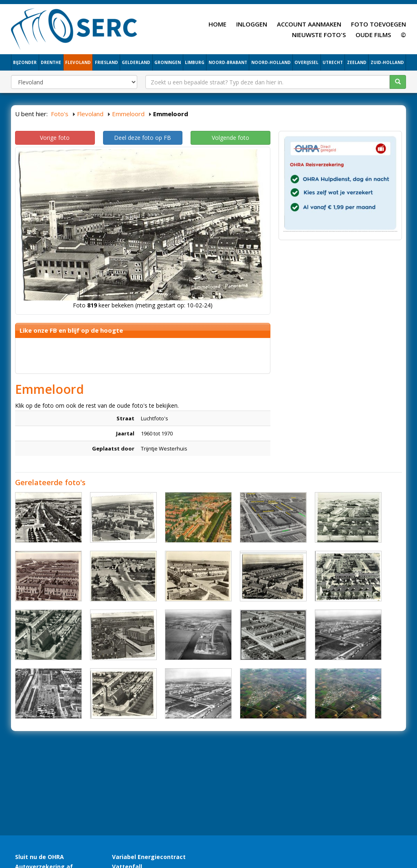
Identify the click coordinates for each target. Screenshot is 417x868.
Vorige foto (55, 138)
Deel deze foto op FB (143, 138)
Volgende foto (230, 138)
